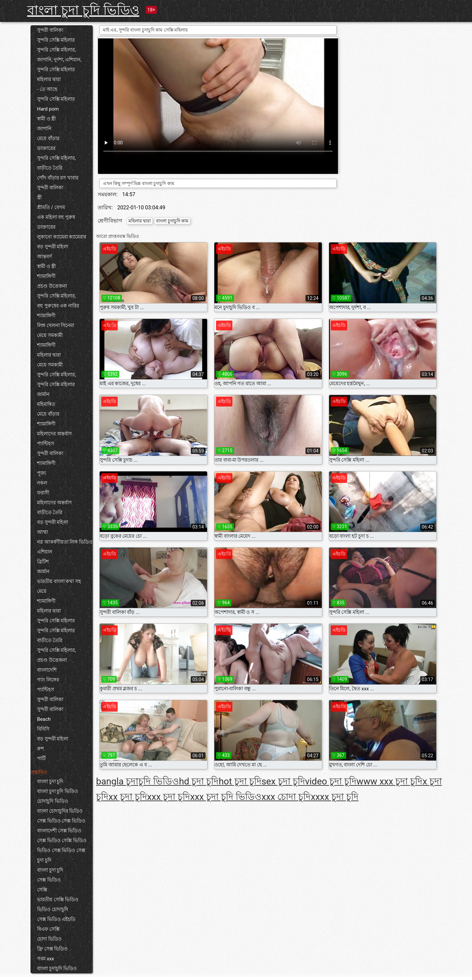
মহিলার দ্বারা (49, 79)
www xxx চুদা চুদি (390, 781)
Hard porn (48, 109)
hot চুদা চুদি (240, 781)
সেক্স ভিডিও (49, 880)
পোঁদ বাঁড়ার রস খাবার (58, 178)
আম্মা (42, 532)
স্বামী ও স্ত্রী (46, 119)
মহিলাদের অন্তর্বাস (54, 434)
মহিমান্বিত (46, 404)
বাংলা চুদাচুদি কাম (172, 221)
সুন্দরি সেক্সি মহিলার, (56, 50)
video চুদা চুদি (331, 781)
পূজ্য (41, 473)
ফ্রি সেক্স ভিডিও (52, 949)
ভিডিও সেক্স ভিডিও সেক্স (61, 850)
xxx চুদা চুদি (169, 797)
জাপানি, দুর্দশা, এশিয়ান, (59, 60)
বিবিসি (43, 729)
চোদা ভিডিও (49, 939)
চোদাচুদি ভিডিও (53, 801)
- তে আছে (47, 89)
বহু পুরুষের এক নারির (58, 306)
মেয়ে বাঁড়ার (48, 138)
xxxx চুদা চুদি (334, 797)
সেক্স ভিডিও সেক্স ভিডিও (61, 821)
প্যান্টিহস (46, 444)
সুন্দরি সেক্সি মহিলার (56, 40)
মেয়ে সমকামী (50, 335)
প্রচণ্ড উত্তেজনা (52, 286)
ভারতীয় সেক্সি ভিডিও (58, 900)
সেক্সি (42, 890)
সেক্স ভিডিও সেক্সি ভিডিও (62, 841)
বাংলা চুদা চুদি (50, 782)
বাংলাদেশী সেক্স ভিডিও (59, 831)
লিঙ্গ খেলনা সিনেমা (56, 325)
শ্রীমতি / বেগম (51, 207)
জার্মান (43, 394)
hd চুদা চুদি (199, 781)
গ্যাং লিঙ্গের (48, 680)
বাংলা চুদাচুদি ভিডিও (57, 969)
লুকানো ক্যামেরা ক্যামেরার (62, 237)
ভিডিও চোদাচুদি (53, 909)
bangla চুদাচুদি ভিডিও (138, 781)
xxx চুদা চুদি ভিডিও (226, 797)
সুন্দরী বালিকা (50, 30)
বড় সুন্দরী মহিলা (53, 247)
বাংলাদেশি (47, 670)
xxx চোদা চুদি (286, 797)
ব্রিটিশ (43, 562)
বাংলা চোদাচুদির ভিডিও (60, 811)
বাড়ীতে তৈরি (50, 168)
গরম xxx (46, 959)
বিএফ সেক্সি (48, 929)
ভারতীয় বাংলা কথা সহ (59, 581)
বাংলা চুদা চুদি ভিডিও (83, 10)
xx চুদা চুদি (128, 797)
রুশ (40, 749)
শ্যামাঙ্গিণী (46, 276)
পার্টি (41, 759)
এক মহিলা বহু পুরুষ (56, 217)
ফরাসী (43, 493)
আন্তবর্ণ (44, 257)
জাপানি (44, 129)
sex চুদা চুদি (283, 781)
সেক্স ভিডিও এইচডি (56, 919)
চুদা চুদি (44, 860)
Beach (44, 719)
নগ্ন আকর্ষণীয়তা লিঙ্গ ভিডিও (65, 542)
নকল (42, 483)
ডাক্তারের (46, 148)
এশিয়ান (45, 552)
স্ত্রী (39, 198)
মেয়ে (42, 591)
